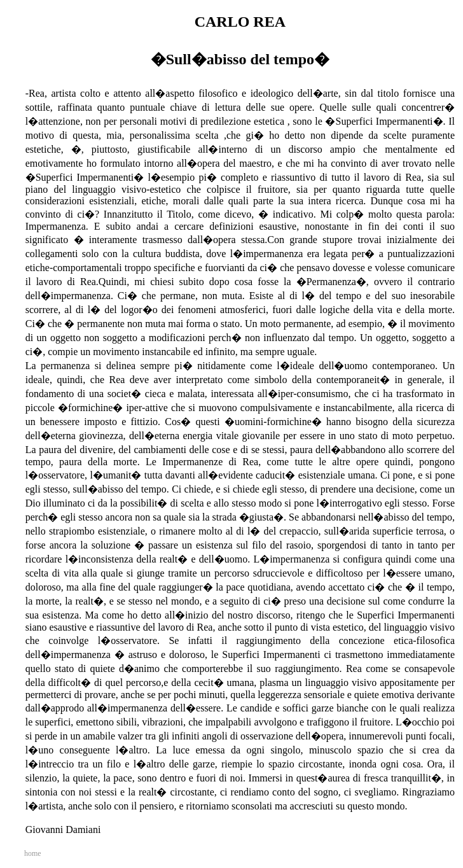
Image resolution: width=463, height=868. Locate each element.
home (33, 853)
